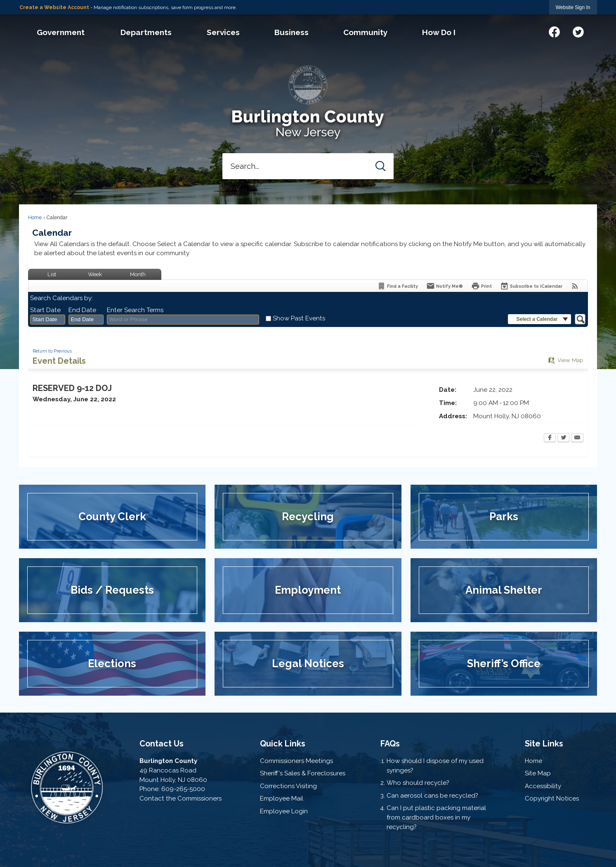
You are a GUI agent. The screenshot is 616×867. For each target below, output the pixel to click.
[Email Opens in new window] (577, 438)
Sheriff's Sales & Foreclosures (303, 773)
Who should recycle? (418, 783)
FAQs (390, 744)
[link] (573, 7)
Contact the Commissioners (181, 798)
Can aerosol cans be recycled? (432, 796)
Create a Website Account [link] (54, 7)
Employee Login (284, 811)
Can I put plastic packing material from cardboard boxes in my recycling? (436, 817)
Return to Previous (52, 351)
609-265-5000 (183, 789)
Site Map (538, 773)
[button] (381, 166)
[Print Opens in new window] (481, 286)
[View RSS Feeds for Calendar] (575, 286)
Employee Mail (282, 798)
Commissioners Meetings (296, 761)
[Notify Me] (445, 286)
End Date (82, 310)
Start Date (45, 310)
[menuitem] (61, 32)
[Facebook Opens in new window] (550, 438)
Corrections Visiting (288, 786)
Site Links (544, 744)
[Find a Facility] (398, 286)
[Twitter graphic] (578, 31)
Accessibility (543, 786)
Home (35, 218)
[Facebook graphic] (554, 31)
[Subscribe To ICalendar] (531, 286)
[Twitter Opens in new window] (563, 438)
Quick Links (283, 744)
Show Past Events (299, 318)
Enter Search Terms (135, 310)
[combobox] (48, 320)
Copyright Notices (552, 798)
